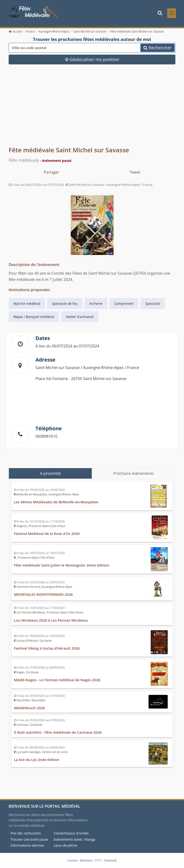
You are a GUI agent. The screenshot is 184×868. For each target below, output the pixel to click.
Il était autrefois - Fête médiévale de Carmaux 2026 (58, 733)
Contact (72, 861)
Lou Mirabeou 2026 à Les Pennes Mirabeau (51, 620)
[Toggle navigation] (172, 13)
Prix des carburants (26, 833)
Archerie (96, 304)
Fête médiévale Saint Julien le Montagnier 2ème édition (62, 566)
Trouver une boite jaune (29, 840)
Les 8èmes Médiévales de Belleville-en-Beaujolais (56, 502)
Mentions (86, 861)
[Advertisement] (92, 109)
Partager (52, 173)
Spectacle (153, 304)
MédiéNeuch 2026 (29, 708)
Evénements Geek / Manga (75, 840)
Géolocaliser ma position (92, 60)
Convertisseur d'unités (71, 833)
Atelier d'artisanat (80, 317)
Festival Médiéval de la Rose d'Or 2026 (47, 534)
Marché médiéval (27, 304)
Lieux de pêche (65, 846)
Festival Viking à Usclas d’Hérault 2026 (47, 648)
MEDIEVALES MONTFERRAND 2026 (43, 595)
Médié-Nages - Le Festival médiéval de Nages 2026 (57, 680)
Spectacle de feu (65, 304)
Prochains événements (134, 474)
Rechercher (158, 48)
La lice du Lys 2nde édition (37, 760)
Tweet (135, 173)
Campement (124, 304)
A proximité (50, 474)
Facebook (110, 861)
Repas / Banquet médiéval (34, 317)
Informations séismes (27, 846)
